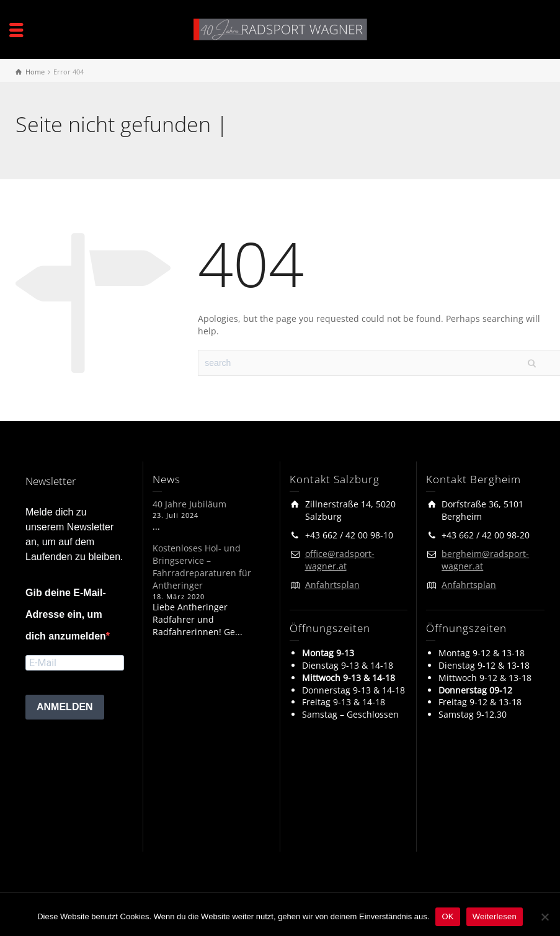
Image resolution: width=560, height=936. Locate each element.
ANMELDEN (65, 707)
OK (447, 916)
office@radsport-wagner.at (340, 560)
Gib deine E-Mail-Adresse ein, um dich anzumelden (66, 614)
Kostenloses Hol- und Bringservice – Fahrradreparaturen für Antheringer (202, 567)
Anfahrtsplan (332, 585)
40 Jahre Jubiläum (189, 504)
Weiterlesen (495, 916)
